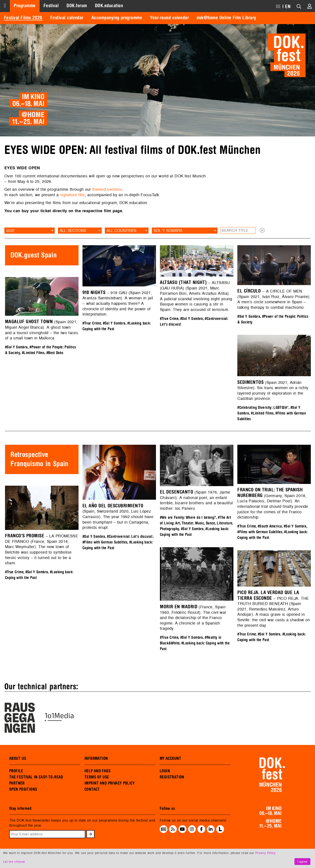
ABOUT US (18, 759)
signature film (73, 195)
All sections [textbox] (73, 230)
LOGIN (165, 771)
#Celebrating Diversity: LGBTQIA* (263, 408)
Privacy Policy (265, 853)
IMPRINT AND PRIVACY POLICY (109, 783)
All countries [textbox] (121, 230)
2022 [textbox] (10, 230)
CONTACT (92, 789)
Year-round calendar (169, 18)
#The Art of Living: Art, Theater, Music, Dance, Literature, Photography (196, 523)
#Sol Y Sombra (114, 323)
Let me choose (14, 862)
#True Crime (92, 323)
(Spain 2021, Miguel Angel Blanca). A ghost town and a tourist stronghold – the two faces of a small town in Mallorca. (42, 330)
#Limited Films (33, 353)
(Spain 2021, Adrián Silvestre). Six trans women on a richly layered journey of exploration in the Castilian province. (273, 391)
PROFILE (16, 771)
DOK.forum (77, 6)
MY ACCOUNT (171, 759)
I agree (302, 862)
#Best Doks (55, 353)
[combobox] (30, 231)
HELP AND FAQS (97, 771)
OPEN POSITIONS (23, 789)
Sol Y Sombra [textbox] (168, 230)
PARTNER (17, 783)
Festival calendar (67, 18)
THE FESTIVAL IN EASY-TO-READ (36, 777)
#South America (270, 526)
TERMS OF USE (97, 777)
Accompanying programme (117, 18)
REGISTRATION (172, 777)
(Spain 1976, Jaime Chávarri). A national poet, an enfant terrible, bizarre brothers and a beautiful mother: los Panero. (196, 500)
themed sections (107, 189)
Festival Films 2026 (23, 18)
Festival (51, 6)
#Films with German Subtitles (105, 542)
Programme (25, 6)
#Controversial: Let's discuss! (130, 537)
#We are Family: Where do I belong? (188, 518)
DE (278, 7)
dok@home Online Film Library (226, 18)
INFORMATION (96, 759)
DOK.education (109, 6)
